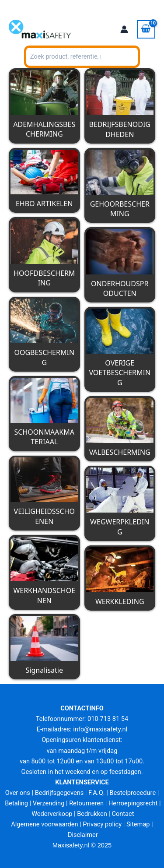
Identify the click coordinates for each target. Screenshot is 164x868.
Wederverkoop (52, 814)
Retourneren (86, 803)
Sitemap (138, 824)
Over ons (18, 793)
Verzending (49, 803)
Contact (123, 814)
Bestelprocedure (133, 793)
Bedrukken (92, 814)
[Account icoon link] (124, 29)
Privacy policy (102, 824)
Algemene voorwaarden (44, 824)
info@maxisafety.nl (100, 729)
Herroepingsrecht (133, 803)
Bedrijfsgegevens (59, 793)
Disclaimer (83, 835)
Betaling (16, 803)
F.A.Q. (96, 793)
